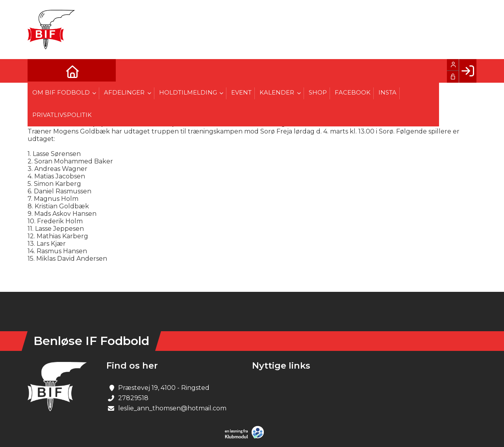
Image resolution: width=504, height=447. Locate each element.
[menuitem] (39, 71)
